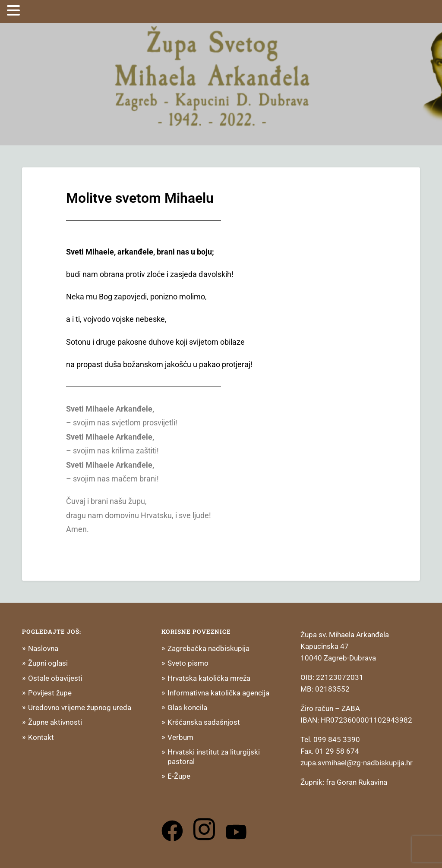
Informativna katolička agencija (218, 693)
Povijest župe (50, 693)
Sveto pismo (188, 663)
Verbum (180, 737)
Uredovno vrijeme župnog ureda (80, 708)
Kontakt (41, 737)
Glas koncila (187, 708)
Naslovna (43, 648)
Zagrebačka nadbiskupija (208, 648)
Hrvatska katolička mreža (209, 678)
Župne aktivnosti (55, 722)
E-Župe (179, 776)
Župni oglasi (48, 663)
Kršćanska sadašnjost (204, 722)
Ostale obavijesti (55, 678)
